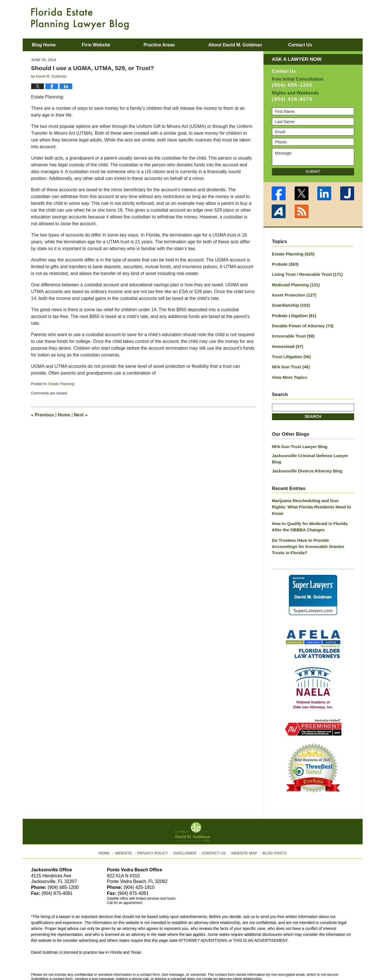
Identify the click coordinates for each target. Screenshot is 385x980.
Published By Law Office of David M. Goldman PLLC (317, 18)
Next (81, 415)
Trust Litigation (290, 353)
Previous (43, 415)
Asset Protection (293, 293)
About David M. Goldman (250, 45)
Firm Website (111, 45)
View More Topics (289, 373)
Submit (313, 171)
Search (313, 412)
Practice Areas (174, 45)
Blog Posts (271, 824)
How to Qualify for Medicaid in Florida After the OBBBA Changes (313, 507)
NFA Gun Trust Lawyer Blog (298, 441)
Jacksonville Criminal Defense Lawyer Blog (313, 450)
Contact (322, 45)
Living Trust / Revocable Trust (305, 274)
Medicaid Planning (294, 283)
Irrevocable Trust (292, 333)
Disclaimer (186, 824)
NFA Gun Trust (290, 363)
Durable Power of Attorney (301, 323)
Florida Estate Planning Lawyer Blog (80, 19)
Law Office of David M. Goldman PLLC (93, 962)
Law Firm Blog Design (327, 963)
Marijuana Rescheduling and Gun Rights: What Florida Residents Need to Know (311, 491)
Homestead (287, 343)
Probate (285, 264)
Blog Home (51, 45)
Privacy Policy (156, 824)
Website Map (242, 824)
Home (64, 415)
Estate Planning (61, 384)
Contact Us (214, 824)
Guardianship (290, 303)
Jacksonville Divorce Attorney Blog (305, 459)
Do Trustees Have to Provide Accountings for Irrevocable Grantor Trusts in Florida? (311, 523)
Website (128, 824)
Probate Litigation (293, 313)
